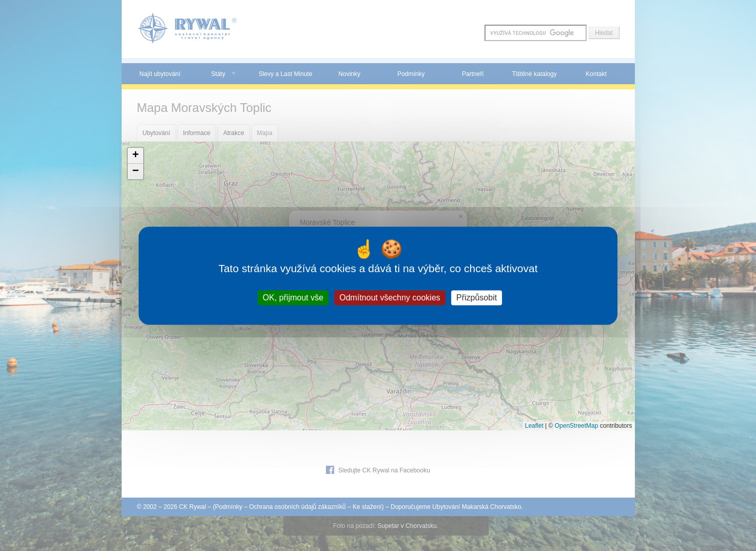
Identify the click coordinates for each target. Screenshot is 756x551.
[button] (135, 156)
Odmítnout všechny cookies (390, 298)
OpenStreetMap (577, 426)
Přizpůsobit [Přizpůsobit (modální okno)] (477, 298)
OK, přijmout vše (293, 298)
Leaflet (534, 426)
